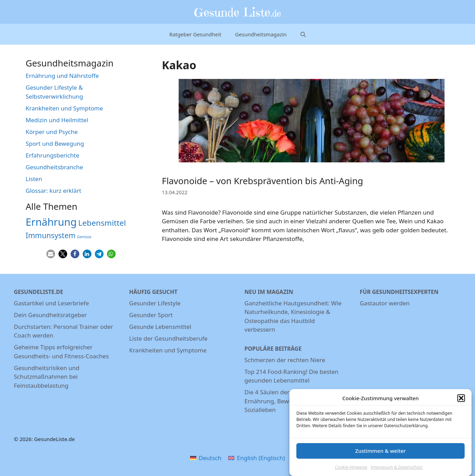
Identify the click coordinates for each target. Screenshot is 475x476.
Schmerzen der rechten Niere (285, 360)
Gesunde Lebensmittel (160, 327)
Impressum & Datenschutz (397, 470)
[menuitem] (206, 458)
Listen (34, 179)
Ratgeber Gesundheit (195, 34)
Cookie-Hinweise (351, 470)
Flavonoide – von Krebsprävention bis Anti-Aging (263, 181)
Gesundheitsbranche (54, 167)
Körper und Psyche (52, 132)
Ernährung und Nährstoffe (62, 76)
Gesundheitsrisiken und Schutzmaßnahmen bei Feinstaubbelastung (47, 377)
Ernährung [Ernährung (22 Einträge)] (51, 222)
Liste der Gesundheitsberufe (168, 338)
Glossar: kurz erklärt (53, 191)
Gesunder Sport (151, 315)
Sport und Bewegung (55, 143)
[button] (461, 401)
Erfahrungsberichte (52, 155)
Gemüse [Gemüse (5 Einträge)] (84, 237)
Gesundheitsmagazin (261, 34)
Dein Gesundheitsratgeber (50, 315)
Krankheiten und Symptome (64, 108)
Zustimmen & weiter (380, 453)
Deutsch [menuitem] (210, 458)
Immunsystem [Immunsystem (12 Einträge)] (51, 235)
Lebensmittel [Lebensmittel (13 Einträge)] (102, 223)
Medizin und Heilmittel (57, 120)
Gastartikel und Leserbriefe (51, 303)
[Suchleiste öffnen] (303, 34)
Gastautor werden (385, 303)
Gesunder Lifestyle (155, 303)
